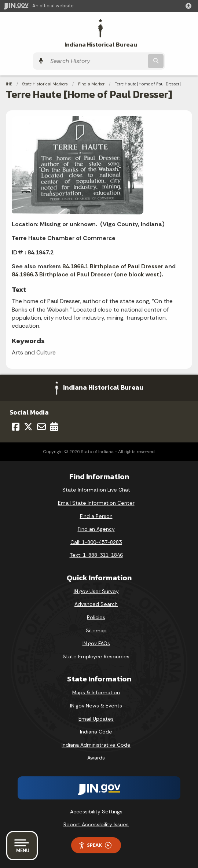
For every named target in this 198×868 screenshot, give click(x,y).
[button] (190, 6)
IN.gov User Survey (96, 591)
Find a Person (96, 516)
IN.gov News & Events (96, 706)
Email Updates (96, 719)
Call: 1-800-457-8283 (96, 542)
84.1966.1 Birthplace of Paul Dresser (113, 266)
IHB (9, 84)
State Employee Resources (96, 656)
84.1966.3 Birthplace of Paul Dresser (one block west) (87, 274)
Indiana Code (96, 732)
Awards (96, 758)
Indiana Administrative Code (96, 745)
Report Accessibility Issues (96, 824)
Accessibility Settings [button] (96, 812)
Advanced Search (96, 604)
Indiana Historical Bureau (101, 45)
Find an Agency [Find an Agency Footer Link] (96, 529)
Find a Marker (91, 84)
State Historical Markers (45, 84)
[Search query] (96, 61)
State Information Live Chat (96, 490)
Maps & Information (96, 692)
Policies (96, 617)
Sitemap (96, 630)
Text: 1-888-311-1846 (96, 555)
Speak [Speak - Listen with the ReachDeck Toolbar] (95, 845)
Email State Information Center (96, 503)
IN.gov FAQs (96, 643)
